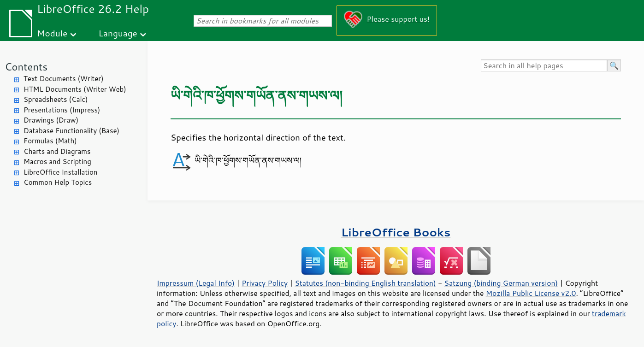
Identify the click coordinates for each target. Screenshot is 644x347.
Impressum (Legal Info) (196, 283)
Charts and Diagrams (57, 151)
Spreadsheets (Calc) (56, 99)
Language (118, 33)
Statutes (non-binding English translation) (365, 283)
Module (52, 33)
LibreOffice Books (396, 232)
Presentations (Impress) (62, 110)
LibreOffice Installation (60, 172)
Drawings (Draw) (51, 120)
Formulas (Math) (50, 141)
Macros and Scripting (57, 162)
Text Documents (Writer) (64, 79)
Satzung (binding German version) (501, 283)
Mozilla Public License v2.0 (531, 293)
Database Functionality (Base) (71, 131)
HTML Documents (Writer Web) (75, 89)
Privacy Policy (265, 283)
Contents (26, 67)
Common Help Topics (58, 182)
